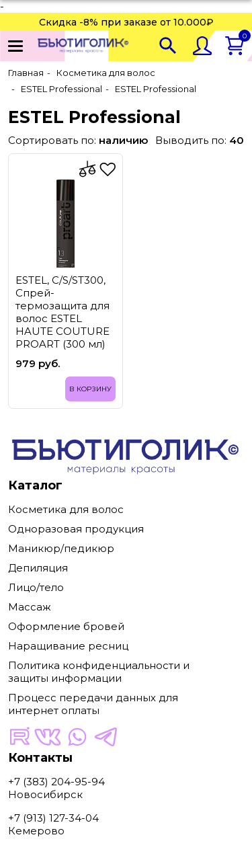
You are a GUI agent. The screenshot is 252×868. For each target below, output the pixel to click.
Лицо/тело (36, 587)
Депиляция (38, 568)
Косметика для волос (66, 509)
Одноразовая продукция (76, 529)
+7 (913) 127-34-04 (53, 818)
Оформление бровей (66, 626)
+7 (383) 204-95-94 (56, 782)
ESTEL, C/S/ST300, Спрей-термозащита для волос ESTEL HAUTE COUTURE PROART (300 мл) (62, 312)
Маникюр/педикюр (61, 548)
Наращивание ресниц (68, 646)
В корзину (90, 389)
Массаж (30, 607)
